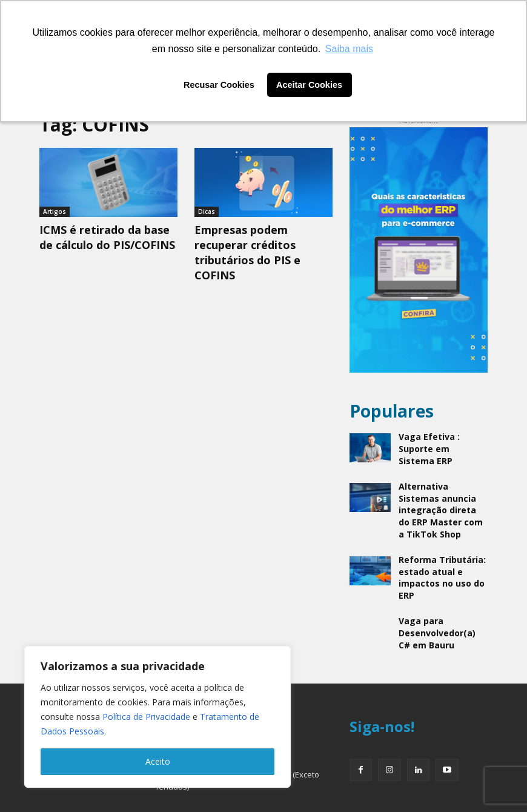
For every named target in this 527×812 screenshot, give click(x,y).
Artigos (55, 211)
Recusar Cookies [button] (219, 85)
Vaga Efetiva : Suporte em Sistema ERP (442, 441)
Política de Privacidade (146, 717)
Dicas (207, 211)
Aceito (158, 761)
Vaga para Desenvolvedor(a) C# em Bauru (439, 595)
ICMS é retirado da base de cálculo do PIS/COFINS (107, 236)
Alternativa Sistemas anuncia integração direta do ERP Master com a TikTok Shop (439, 492)
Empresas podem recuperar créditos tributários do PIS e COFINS (247, 249)
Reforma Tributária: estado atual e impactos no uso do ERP (438, 546)
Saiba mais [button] (349, 49)
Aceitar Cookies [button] (309, 85)
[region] (157, 717)
